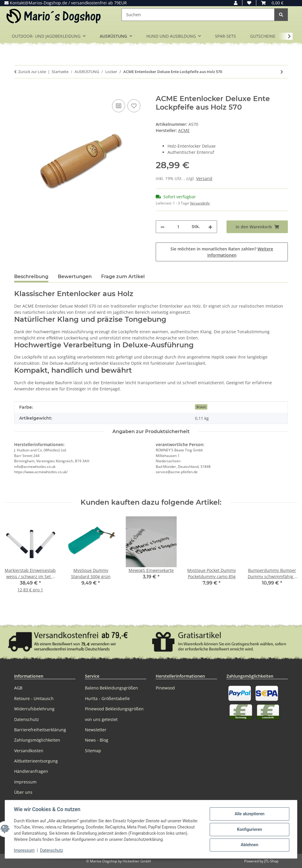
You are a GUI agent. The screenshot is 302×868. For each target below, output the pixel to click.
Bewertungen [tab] (75, 277)
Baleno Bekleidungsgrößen (111, 688)
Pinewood (165, 688)
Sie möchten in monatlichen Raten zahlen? (222, 252)
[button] (236, 3)
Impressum (25, 850)
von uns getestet (101, 719)
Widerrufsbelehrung (34, 709)
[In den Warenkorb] (19, 91)
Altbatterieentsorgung (36, 761)
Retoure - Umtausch (34, 698)
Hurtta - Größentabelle (107, 698)
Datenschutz (52, 850)
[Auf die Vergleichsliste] (119, 106)
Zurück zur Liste (32, 72)
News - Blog (97, 740)
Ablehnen (249, 845)
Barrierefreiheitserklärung (40, 730)
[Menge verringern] (163, 227)
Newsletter (96, 730)
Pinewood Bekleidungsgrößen (114, 709)
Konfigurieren (249, 829)
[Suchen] (198, 15)
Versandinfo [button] (200, 203)
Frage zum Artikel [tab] (123, 277)
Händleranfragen (31, 771)
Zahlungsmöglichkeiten (37, 740)
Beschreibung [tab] (31, 277)
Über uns (23, 792)
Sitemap (93, 751)
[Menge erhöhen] (210, 227)
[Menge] (178, 227)
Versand (204, 178)
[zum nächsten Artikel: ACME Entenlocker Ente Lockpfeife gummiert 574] (282, 72)
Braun (201, 407)
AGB (18, 688)
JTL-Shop (271, 861)
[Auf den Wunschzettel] (134, 106)
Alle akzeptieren (249, 814)
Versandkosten (29, 751)
